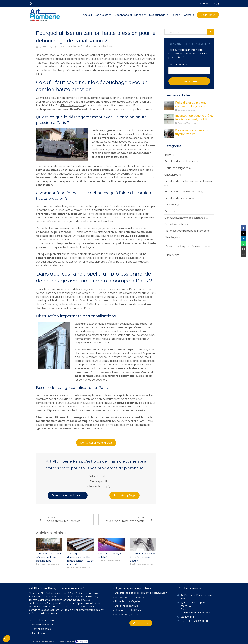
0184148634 (187, 617)
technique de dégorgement (95, 228)
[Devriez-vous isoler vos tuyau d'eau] (169, 134)
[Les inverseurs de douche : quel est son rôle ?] (169, 119)
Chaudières (171, 175)
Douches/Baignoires (177, 168)
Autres (168, 211)
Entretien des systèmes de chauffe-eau (188, 181)
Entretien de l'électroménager (183, 192)
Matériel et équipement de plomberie (187, 231)
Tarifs (168, 155)
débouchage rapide (72, 105)
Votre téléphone (178, 64)
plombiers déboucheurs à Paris (82, 425)
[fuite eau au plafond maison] (169, 106)
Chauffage (171, 237)
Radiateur (170, 205)
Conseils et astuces (176, 224)
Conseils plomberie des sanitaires (185, 218)
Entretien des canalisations (181, 198)
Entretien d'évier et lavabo (180, 161)
